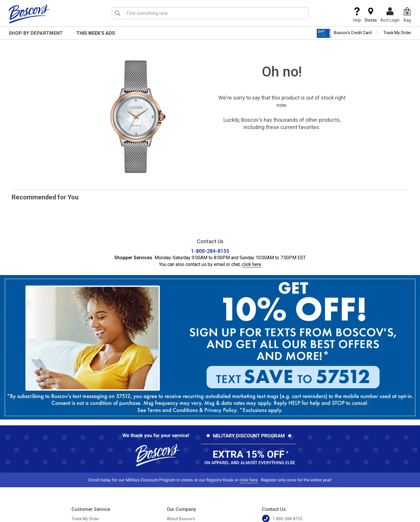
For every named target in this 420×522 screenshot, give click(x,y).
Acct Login (390, 15)
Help (357, 15)
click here (252, 264)
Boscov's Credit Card (344, 33)
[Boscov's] (29, 14)
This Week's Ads (96, 33)
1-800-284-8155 (210, 251)
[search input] (210, 13)
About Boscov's (181, 519)
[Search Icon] (118, 13)
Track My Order (397, 33)
